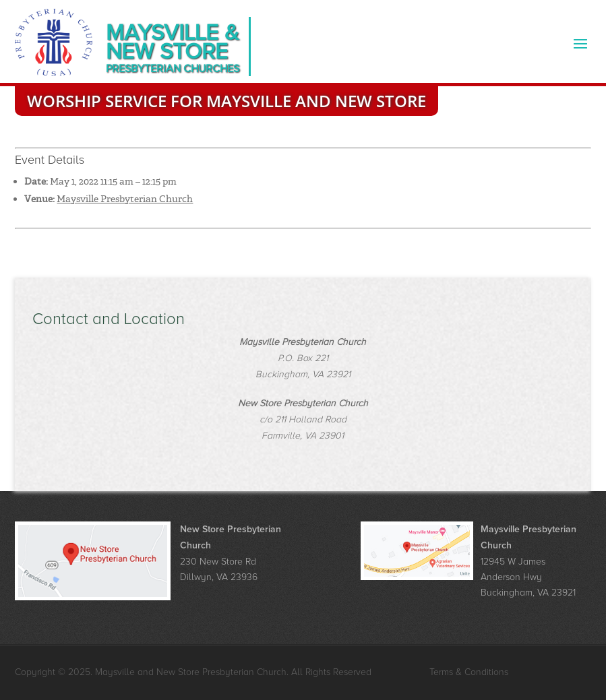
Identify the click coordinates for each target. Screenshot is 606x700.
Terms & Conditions (469, 672)
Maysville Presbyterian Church (125, 199)
